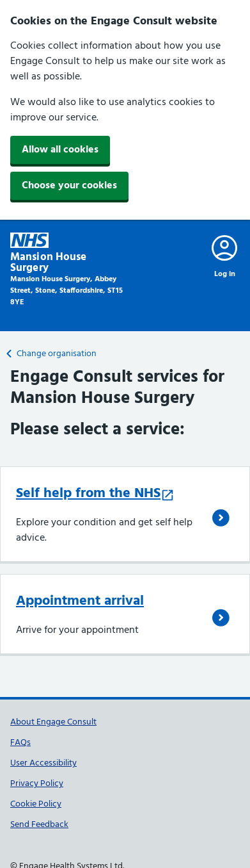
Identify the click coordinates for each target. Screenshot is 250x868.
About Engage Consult (53, 722)
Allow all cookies (60, 150)
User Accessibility (43, 763)
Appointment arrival (80, 601)
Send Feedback (39, 825)
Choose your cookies (69, 186)
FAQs (20, 743)
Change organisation (51, 354)
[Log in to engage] (224, 256)
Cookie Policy (36, 804)
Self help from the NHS (95, 494)
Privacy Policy (37, 784)
